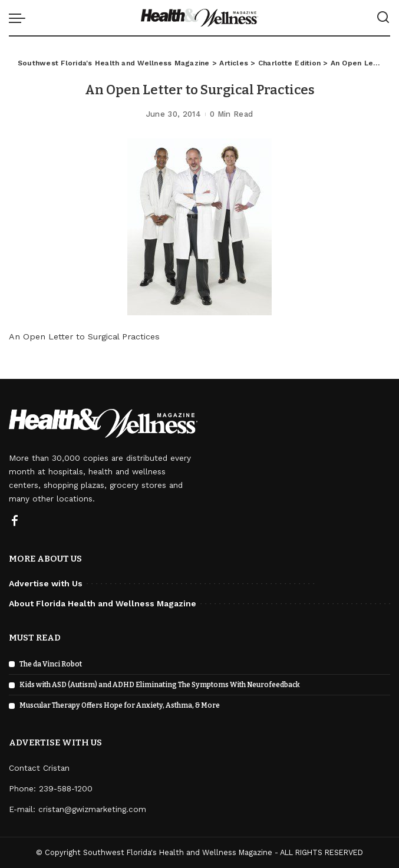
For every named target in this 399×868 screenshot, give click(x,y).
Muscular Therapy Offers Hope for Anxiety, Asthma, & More (120, 705)
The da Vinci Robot (51, 664)
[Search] (383, 18)
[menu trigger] (20, 18)
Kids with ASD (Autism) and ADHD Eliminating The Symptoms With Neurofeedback (160, 685)
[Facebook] (15, 522)
